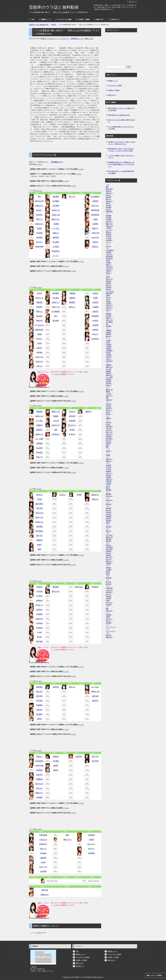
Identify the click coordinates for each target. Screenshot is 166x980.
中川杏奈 (39, 591)
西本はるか (56, 591)
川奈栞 (39, 343)
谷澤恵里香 (43, 835)
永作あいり (39, 605)
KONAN (95, 321)
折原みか (95, 247)
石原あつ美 (56, 215)
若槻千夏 (45, 890)
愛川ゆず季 (39, 201)
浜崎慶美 (39, 705)
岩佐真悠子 (56, 251)
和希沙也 (39, 321)
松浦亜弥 (39, 770)
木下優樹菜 (56, 311)
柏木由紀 (39, 316)
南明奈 (56, 766)
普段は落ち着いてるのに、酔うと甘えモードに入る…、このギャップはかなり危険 (121, 150)
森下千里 (95, 756)
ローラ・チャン (94, 881)
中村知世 (39, 628)
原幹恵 (39, 719)
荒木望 (39, 228)
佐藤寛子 (39, 430)
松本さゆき (39, 784)
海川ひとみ (39, 298)
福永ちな (72, 687)
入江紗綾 (56, 247)
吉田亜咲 (91, 853)
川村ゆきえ (39, 362)
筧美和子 (39, 307)
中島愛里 (39, 614)
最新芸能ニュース (77, 39)
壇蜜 (39, 549)
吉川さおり (91, 844)
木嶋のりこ (56, 302)
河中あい (39, 339)
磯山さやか (56, 219)
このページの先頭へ (156, 975)
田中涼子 (39, 536)
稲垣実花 (56, 237)
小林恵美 (95, 330)
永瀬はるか (39, 619)
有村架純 (39, 237)
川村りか (39, 366)
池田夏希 (56, 197)
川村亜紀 (39, 352)
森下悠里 (95, 761)
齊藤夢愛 (39, 412)
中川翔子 (39, 596)
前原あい (39, 756)
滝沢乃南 (39, 508)
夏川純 (39, 637)
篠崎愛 (56, 416)
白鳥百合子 (56, 434)
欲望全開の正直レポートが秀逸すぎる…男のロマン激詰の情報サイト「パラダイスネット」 (121, 164)
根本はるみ (79, 587)
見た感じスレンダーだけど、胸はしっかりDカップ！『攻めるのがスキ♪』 (122, 143)
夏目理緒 (39, 641)
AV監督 (43, 39)
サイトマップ (133, 2)
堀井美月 (95, 701)
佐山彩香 (39, 448)
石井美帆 (56, 206)
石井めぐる (56, 210)
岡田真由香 (95, 210)
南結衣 (56, 770)
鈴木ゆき (72, 434)
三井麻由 (56, 761)
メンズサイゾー (65, 39)
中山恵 (39, 632)
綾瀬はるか (39, 224)
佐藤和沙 (39, 425)
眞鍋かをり (39, 793)
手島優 (79, 495)
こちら (39, 164)
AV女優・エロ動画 (84, 19)
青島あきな (39, 206)
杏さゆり (39, 242)
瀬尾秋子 (88, 412)
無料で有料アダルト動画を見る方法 (119, 115)
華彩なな (39, 311)
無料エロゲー (100, 19)
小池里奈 (95, 302)
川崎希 (39, 334)
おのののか (95, 237)
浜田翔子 (39, 710)
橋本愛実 (39, 687)
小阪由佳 (95, 311)
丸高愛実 (39, 797)
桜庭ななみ (39, 416)
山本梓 (43, 862)
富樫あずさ (95, 495)
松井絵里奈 (39, 761)
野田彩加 (95, 587)
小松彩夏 (95, 325)
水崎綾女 (56, 756)
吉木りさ (91, 849)
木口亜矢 (56, 298)
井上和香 (56, 242)
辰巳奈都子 (39, 531)
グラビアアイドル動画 (65, 19)
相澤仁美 (109, 191)
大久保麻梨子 (95, 197)
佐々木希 (39, 421)
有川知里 (39, 233)
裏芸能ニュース (46, 19)
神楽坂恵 (39, 302)
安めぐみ (43, 849)
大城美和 (95, 201)
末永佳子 (72, 412)
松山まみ (39, 788)
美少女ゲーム (115, 19)
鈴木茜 (72, 430)
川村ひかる (39, 357)
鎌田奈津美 (39, 330)
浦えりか (72, 197)
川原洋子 (39, 348)
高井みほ (39, 495)
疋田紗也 (56, 687)
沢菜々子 (39, 457)
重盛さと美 (56, 412)
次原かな (63, 495)
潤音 (56, 430)
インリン (56, 256)
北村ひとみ (56, 307)
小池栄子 (95, 293)
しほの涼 (56, 421)
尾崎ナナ (95, 228)
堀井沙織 (95, 696)
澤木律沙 (39, 452)
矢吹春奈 (43, 853)
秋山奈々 (39, 210)
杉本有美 (72, 416)
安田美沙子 (43, 844)
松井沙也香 (39, 766)
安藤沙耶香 (39, 247)
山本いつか (43, 867)
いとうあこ (56, 228)
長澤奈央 (39, 610)
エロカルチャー (52, 39)
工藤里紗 (72, 298)
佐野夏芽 (39, 443)
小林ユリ (95, 334)
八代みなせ (43, 840)
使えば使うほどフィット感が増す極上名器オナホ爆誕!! (121, 172)
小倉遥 (95, 219)
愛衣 (39, 197)
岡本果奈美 (95, 215)
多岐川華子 (39, 504)
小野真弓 (95, 242)
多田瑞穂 (39, 527)
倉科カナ (72, 307)
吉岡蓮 (91, 840)
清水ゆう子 (56, 425)
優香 (67, 835)
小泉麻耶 (95, 307)
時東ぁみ (95, 499)
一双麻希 (56, 224)
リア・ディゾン (52, 881)
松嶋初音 (39, 779)
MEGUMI (79, 756)
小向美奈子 (95, 339)
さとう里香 (39, 439)
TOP (33, 19)
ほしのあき (95, 687)
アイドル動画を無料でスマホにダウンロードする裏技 (121, 128)
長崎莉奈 (39, 601)
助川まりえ (72, 425)
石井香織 (56, 201)
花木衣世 (39, 701)
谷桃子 (39, 545)
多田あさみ (39, 522)
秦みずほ (39, 692)
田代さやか (39, 517)
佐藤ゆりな (39, 434)
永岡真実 (39, 587)
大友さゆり (95, 206)
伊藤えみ (56, 233)
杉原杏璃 (72, 421)
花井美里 (39, 696)
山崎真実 (43, 858)
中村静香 (39, 623)
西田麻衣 (56, 587)
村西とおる (89, 39)
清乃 (56, 316)
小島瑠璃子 (95, 316)
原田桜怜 (39, 714)
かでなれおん (39, 325)
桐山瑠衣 (56, 321)
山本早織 (43, 871)
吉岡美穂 (91, 835)
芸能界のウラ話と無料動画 (54, 7)
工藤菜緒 (72, 293)
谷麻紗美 (39, 540)
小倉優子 (95, 224)
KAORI (39, 293)
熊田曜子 (72, 302)
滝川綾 (39, 499)
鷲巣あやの (45, 895)
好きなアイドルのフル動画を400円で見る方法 (122, 121)
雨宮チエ (39, 219)
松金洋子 (39, 775)
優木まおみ (67, 840)
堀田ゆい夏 (95, 692)
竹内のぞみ (39, 513)
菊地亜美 (56, 293)
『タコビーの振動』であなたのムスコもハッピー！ (121, 156)
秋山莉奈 (39, 215)
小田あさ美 (95, 233)
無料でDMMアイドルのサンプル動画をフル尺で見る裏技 (121, 109)
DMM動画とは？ (57, 162)
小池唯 (95, 298)
